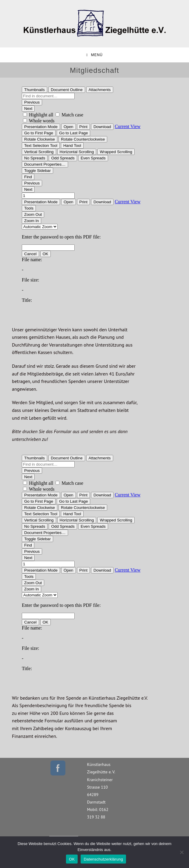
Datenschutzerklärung (103, 859)
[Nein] (182, 852)
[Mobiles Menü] (94, 55)
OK (72, 859)
